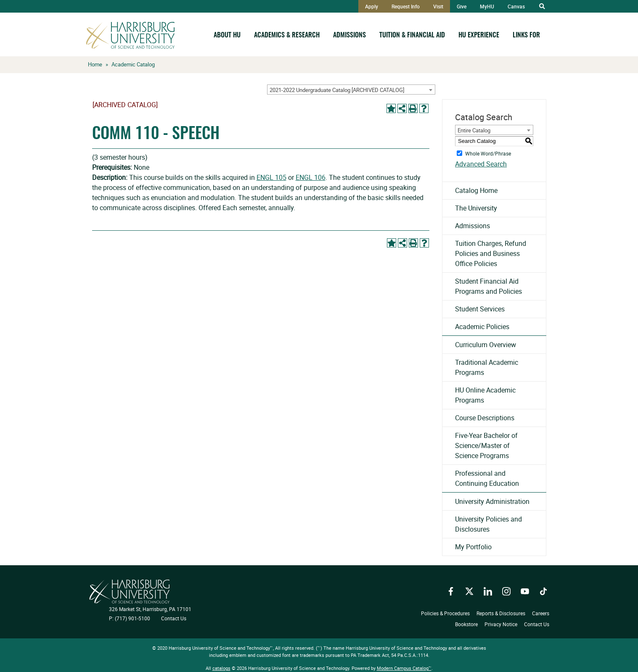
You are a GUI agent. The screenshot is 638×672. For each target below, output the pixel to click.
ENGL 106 (311, 177)
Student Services (480, 309)
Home (95, 64)
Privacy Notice (501, 624)
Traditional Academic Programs (487, 367)
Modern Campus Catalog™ (404, 668)
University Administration (492, 501)
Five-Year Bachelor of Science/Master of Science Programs (486, 445)
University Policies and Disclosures (488, 524)
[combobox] (351, 90)
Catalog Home (476, 190)
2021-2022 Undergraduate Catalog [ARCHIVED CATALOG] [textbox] (337, 90)
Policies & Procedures (445, 613)
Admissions (349, 35)
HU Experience (479, 35)
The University (476, 208)
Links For (526, 35)
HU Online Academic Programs (485, 395)
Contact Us (174, 618)
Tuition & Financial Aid (412, 35)
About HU (227, 35)
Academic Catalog (133, 64)
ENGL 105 (271, 177)
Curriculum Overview (486, 345)
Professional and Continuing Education (487, 478)
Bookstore (466, 624)
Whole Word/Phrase (488, 153)
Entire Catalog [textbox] (474, 130)
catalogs (221, 668)
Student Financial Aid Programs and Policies (488, 286)
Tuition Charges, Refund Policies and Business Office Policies (491, 253)
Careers (541, 613)
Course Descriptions (485, 418)
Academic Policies (482, 327)
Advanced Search (481, 164)
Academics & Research (287, 35)
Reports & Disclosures (501, 613)
